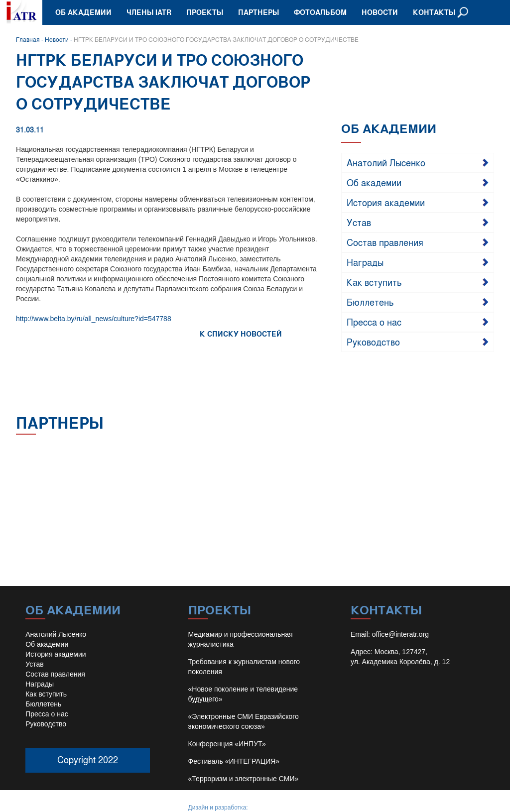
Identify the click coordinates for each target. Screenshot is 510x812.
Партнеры (258, 12)
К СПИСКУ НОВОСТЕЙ (241, 334)
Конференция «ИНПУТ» (227, 744)
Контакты (434, 12)
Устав (359, 222)
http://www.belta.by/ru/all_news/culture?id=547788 (94, 319)
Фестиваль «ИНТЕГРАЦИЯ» (234, 761)
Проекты (205, 12)
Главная (28, 39)
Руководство (373, 342)
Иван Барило (268, 808)
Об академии (83, 12)
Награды (365, 262)
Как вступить (374, 282)
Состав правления (385, 242)
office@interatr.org (400, 634)
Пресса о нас (374, 322)
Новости (380, 12)
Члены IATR (149, 12)
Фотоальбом (320, 12)
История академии (386, 202)
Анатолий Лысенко (386, 162)
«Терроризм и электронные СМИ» (244, 779)
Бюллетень (370, 302)
